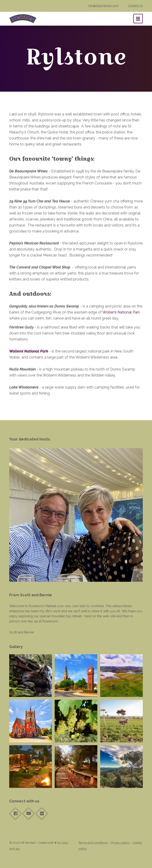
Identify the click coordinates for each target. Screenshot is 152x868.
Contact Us (135, 6)
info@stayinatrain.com (103, 6)
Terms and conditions (93, 843)
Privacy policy (120, 843)
